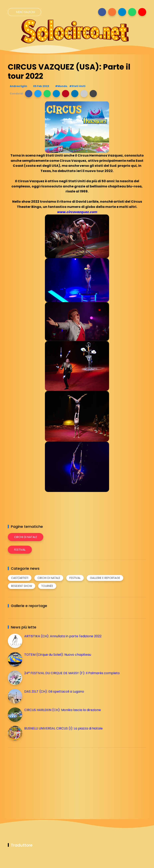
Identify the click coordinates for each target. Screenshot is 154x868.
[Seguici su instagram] (112, 12)
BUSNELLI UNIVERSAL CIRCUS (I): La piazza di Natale (63, 728)
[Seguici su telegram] (122, 12)
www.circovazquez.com (77, 212)
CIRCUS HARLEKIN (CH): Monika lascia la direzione (63, 710)
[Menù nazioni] (24, 12)
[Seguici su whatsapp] (132, 12)
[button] (29, 94)
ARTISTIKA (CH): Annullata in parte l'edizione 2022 (63, 636)
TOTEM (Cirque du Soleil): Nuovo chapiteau (58, 655)
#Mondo (61, 86)
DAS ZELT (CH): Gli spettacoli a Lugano (54, 691)
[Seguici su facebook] (102, 12)
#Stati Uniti (77, 86)
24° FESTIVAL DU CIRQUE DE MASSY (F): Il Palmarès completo (72, 673)
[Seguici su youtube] (142, 12)
